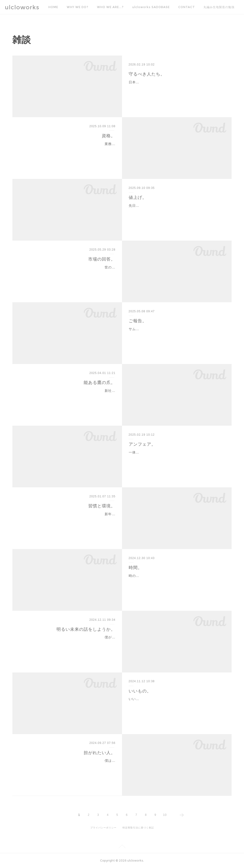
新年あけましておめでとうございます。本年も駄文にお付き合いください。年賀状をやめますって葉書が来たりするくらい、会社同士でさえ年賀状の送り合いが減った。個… (69, 520)
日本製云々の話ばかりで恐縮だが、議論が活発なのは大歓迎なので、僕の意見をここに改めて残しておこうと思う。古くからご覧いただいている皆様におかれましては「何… (175, 88)
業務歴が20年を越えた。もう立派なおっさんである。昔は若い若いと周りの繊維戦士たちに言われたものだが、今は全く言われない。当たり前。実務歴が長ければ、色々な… (69, 150)
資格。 (109, 136)
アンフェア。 (142, 444)
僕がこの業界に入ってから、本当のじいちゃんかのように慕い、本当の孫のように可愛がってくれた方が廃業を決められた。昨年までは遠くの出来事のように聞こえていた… (69, 643)
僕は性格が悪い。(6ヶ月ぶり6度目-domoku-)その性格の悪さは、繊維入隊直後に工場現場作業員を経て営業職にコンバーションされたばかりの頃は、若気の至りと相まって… (68, 767)
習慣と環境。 (102, 506)
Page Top (122, 847)
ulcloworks (22, 7)
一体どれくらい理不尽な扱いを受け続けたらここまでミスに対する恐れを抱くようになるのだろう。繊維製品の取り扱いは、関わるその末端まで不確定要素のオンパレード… (175, 458)
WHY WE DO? (78, 7)
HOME (53, 7)
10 (165, 815)
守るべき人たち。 (147, 74)
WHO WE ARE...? (110, 7)
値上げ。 (138, 197)
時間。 (135, 568)
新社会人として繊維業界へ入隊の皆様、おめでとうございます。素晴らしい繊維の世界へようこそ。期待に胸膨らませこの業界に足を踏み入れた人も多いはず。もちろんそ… (69, 397)
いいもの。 (140, 691)
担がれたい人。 (99, 753)
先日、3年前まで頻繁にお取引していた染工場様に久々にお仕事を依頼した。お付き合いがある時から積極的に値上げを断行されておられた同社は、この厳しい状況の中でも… (176, 212)
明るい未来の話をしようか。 (86, 629)
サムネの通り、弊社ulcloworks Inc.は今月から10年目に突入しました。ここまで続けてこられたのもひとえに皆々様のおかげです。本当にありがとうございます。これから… (176, 335)
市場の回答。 (102, 259)
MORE (208, 7)
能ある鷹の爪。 (99, 383)
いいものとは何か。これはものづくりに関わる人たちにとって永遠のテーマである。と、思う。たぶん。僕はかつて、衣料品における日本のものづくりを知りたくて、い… (175, 705)
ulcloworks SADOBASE (151, 7)
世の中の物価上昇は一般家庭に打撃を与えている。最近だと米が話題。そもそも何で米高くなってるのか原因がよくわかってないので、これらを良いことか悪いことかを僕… (69, 273)
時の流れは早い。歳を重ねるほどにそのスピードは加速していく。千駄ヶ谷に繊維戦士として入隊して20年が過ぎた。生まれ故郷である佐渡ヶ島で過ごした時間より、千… (175, 582)
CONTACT (187, 7)
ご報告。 (138, 321)
